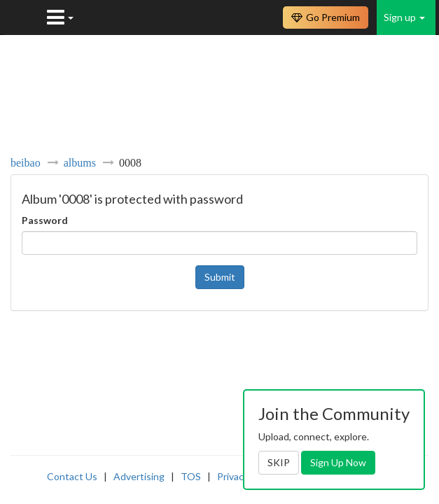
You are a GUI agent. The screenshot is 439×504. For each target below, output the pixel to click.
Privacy (233, 476)
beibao (26, 162)
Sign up (404, 17)
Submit (220, 277)
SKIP (279, 462)
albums (80, 162)
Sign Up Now (338, 462)
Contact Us (72, 476)
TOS (191, 476)
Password (45, 220)
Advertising (139, 476)
